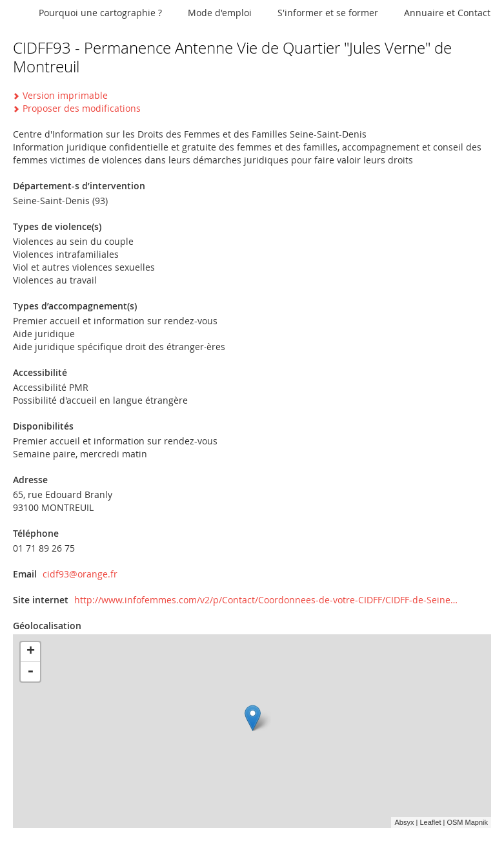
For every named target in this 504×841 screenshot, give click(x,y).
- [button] (30, 672)
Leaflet (430, 822)
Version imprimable (65, 95)
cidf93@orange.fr (80, 574)
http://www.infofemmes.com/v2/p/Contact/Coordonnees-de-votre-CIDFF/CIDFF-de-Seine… (266, 600)
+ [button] (31, 652)
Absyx (404, 822)
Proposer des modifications (82, 108)
